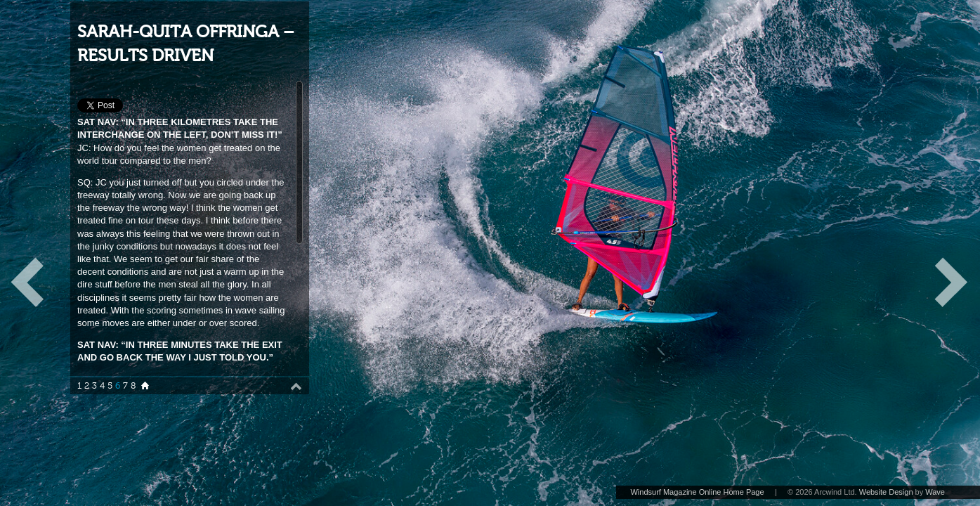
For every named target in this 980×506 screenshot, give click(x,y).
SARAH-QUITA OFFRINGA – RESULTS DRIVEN (186, 44)
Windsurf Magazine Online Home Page (697, 492)
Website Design (886, 492)
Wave (935, 492)
